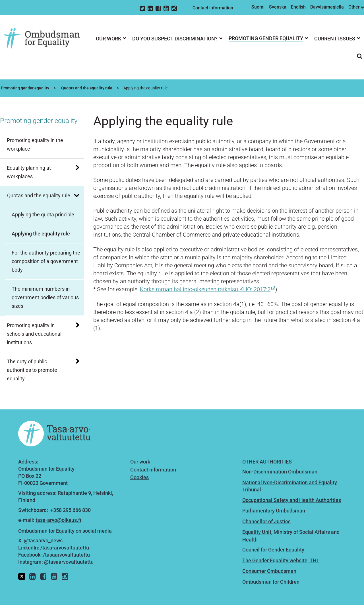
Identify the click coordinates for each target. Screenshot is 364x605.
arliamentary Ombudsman (275, 511)
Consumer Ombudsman (269, 571)
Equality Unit (257, 532)
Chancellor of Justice (266, 521)
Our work (140, 462)
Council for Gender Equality (273, 550)
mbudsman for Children (273, 582)
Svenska (278, 7)
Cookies (139, 477)
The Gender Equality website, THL (281, 560)
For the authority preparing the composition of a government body (46, 261)
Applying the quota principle (43, 215)
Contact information (213, 8)
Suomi (258, 7)
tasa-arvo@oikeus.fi (58, 520)
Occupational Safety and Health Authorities (292, 500)
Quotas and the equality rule (86, 88)
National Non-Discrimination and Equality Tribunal (290, 486)
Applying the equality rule (41, 234)
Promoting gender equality (25, 88)
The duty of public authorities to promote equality (32, 370)
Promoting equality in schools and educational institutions (34, 334)
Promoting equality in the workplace (35, 144)
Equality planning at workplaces (29, 172)
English (298, 7)
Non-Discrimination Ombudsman (280, 472)
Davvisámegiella (327, 7)
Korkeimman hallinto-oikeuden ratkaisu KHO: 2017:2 (208, 289)
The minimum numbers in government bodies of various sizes (45, 297)
